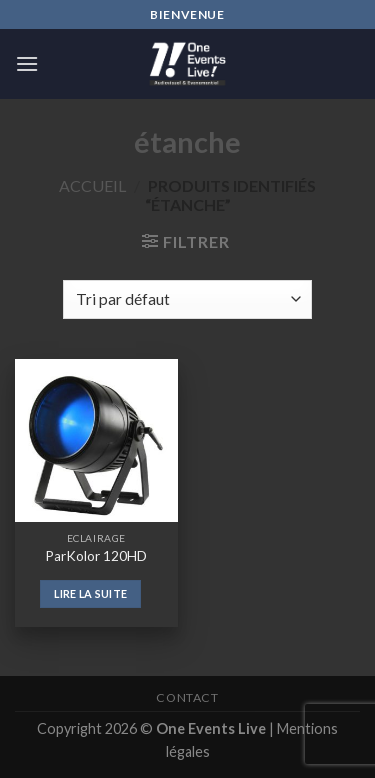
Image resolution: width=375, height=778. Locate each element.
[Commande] (187, 299)
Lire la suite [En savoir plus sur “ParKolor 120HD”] (90, 593)
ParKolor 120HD (96, 556)
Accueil (92, 185)
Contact (187, 697)
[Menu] (27, 63)
